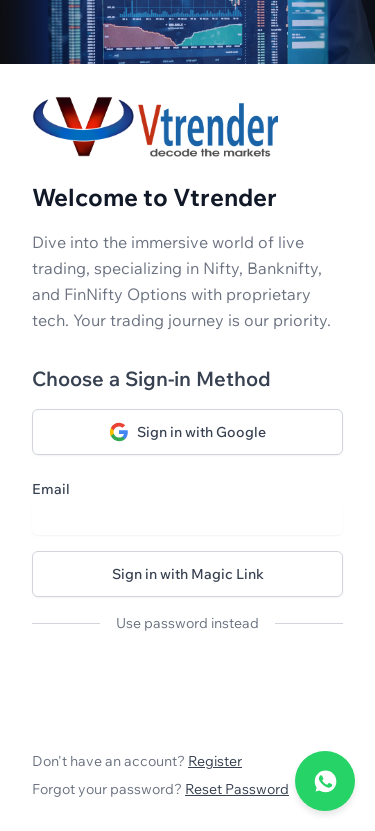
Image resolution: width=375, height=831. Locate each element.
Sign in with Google (187, 432)
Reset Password (237, 789)
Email (51, 489)
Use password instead (187, 623)
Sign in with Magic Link (188, 574)
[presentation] (184, 688)
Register (215, 761)
